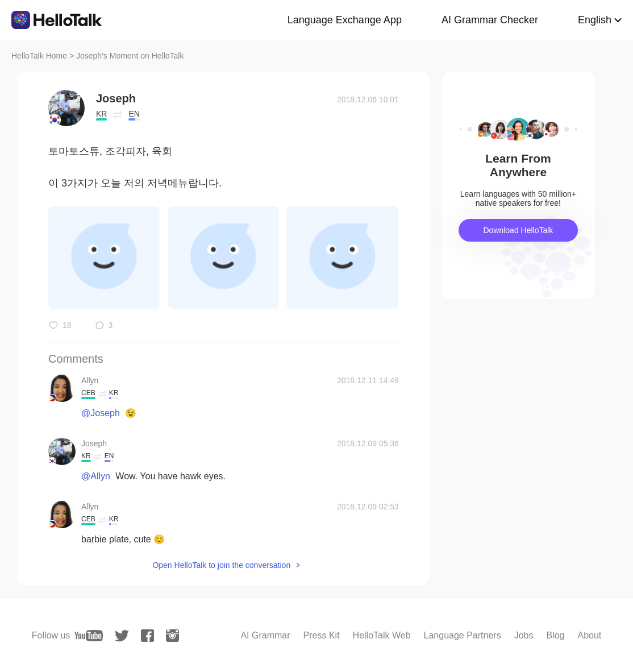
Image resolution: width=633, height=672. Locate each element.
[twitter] (122, 636)
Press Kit (322, 635)
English (595, 20)
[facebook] (147, 636)
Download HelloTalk (518, 230)
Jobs (524, 635)
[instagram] (172, 636)
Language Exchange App (345, 20)
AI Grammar (265, 635)
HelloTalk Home (39, 56)
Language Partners (463, 635)
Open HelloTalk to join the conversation (221, 565)
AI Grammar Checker (490, 20)
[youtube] (89, 636)
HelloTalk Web (382, 635)
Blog (555, 635)
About (589, 635)
